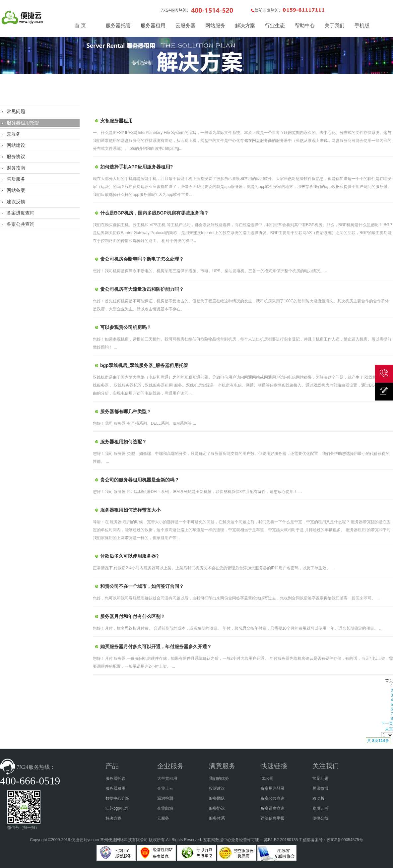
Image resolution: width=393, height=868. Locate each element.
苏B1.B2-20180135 (281, 840)
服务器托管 (115, 778)
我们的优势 (219, 778)
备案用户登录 (273, 788)
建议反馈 (16, 202)
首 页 (80, 26)
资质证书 (320, 808)
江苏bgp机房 (117, 808)
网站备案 (16, 190)
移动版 (318, 798)
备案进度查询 (21, 213)
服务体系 (217, 818)
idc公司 (267, 778)
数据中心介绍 (117, 798)
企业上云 (165, 788)
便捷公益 (320, 818)
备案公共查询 (21, 224)
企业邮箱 (165, 808)
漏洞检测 (165, 798)
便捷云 (77, 840)
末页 (389, 729)
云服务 (14, 134)
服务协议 (16, 156)
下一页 (387, 723)
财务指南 (16, 168)
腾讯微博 (320, 788)
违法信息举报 (273, 818)
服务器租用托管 (23, 123)
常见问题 (16, 111)
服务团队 (217, 798)
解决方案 (113, 818)
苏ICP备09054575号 (345, 840)
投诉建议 (217, 788)
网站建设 (16, 145)
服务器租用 (115, 788)
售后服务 (16, 179)
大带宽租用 (167, 778)
